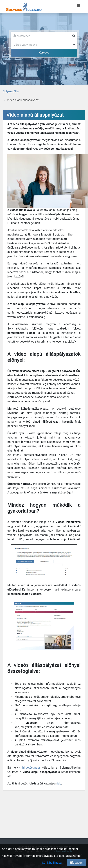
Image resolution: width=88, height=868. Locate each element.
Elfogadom (76, 863)
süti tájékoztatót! (70, 856)
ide (59, 783)
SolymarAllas (11, 91)
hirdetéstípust (31, 768)
